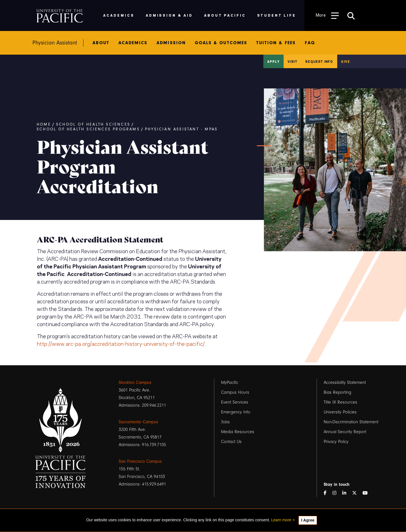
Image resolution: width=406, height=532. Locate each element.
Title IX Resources (340, 402)
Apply (273, 61)
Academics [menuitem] (119, 15)
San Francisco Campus (140, 461)
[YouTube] (367, 493)
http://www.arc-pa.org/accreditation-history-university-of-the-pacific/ (121, 343)
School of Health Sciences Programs (88, 129)
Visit (293, 61)
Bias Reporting (337, 392)
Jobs (225, 422)
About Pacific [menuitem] (225, 15)
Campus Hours (235, 392)
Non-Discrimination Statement (351, 422)
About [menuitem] (101, 43)
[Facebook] (327, 493)
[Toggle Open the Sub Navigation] (327, 15)
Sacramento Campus (138, 422)
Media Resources (238, 432)
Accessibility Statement (345, 382)
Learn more (281, 520)
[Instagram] (337, 493)
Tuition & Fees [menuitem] (276, 43)
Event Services (235, 402)
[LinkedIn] (347, 493)
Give (345, 61)
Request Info (319, 61)
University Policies (340, 412)
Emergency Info (236, 412)
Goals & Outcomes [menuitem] (221, 43)
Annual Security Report (345, 432)
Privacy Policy (336, 442)
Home (44, 124)
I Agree (308, 520)
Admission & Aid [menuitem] (169, 15)
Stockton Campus (135, 382)
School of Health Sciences (93, 124)
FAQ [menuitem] (310, 43)
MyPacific (230, 382)
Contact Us (231, 442)
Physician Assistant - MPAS (181, 129)
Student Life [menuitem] (277, 15)
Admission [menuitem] (171, 43)
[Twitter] (357, 493)
